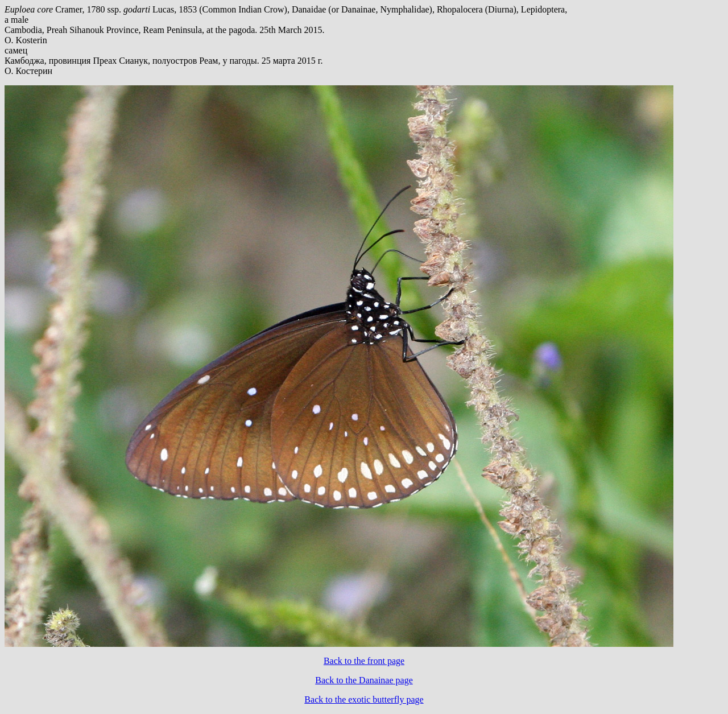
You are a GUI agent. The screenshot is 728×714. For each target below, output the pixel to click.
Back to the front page (364, 661)
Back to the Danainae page (364, 680)
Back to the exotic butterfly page (364, 699)
